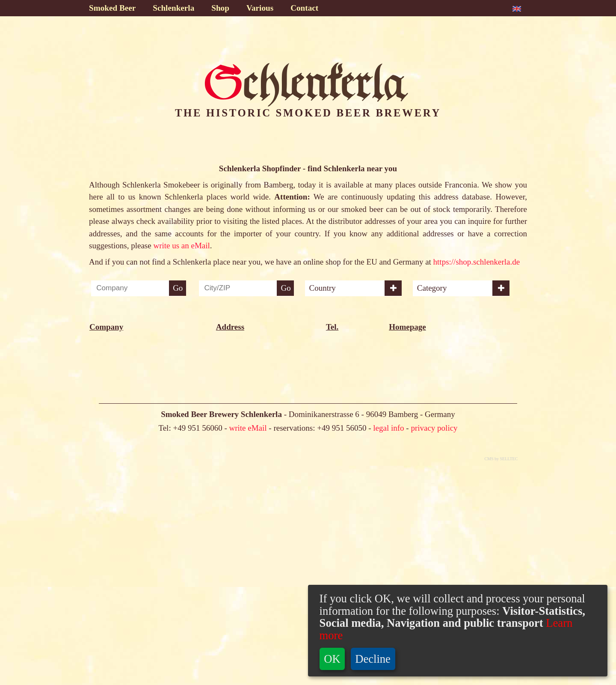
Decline (373, 659)
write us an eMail (181, 246)
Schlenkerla (173, 8)
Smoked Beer (112, 8)
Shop (220, 8)
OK (332, 659)
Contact (304, 8)
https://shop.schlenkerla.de (477, 262)
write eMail (248, 647)
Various (260, 8)
